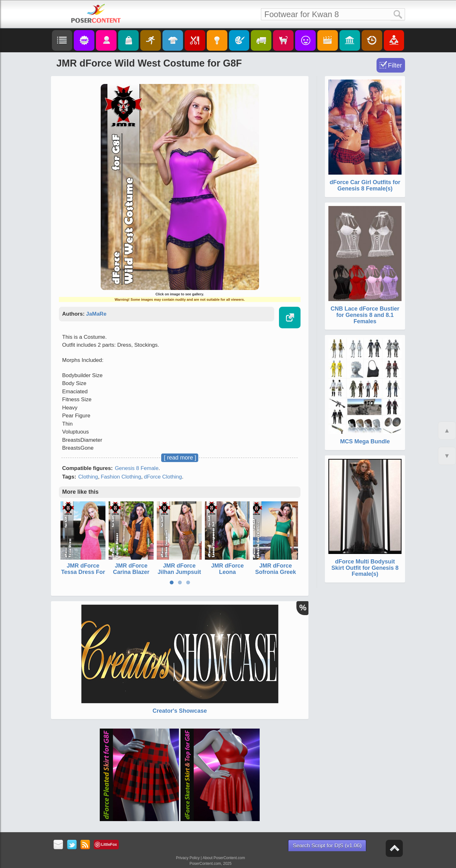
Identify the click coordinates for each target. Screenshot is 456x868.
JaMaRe (96, 314)
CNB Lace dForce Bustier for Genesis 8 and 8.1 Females (365, 315)
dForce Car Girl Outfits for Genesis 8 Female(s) (365, 185)
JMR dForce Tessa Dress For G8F (83, 572)
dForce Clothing (163, 477)
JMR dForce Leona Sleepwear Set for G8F (227, 575)
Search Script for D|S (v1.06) (327, 846)
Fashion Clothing (121, 477)
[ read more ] (180, 458)
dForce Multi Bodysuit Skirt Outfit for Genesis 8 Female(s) (365, 568)
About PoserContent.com (224, 858)
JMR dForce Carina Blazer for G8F (131, 572)
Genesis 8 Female (137, 468)
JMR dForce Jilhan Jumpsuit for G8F (179, 572)
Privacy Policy (188, 858)
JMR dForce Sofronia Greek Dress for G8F (276, 572)
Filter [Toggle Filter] (395, 65)
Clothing (88, 477)
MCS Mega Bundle (365, 441)
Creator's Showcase (180, 711)
